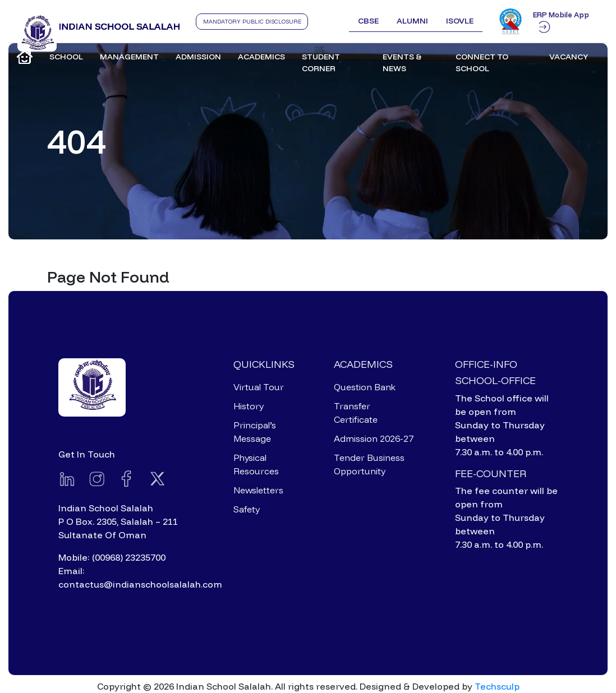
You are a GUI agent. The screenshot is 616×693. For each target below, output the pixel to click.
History (249, 406)
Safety (247, 509)
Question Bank (365, 387)
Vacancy (569, 57)
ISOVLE (460, 21)
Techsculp (497, 686)
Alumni (412, 21)
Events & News (402, 63)
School (66, 57)
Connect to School (482, 63)
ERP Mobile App (561, 21)
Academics (261, 57)
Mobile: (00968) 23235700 (112, 557)
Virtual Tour (259, 387)
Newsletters (258, 490)
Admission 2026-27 (374, 438)
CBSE (368, 21)
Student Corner (321, 63)
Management (129, 57)
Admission (198, 57)
